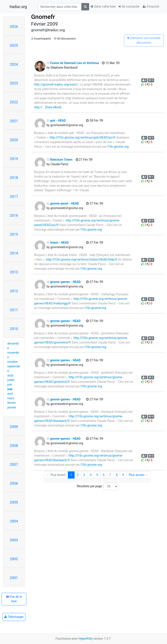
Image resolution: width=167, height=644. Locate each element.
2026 (14, 26)
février (12, 403)
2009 (14, 427)
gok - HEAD (56, 121)
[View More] (53, 107)
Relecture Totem (60, 160)
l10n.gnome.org (118, 147)
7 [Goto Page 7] (110, 475)
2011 (14, 310)
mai (10, 389)
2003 (14, 540)
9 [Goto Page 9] (123, 475)
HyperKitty (86, 639)
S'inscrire (151, 7)
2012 (14, 291)
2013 (14, 272)
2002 (14, 559)
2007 (14, 464)
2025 (14, 45)
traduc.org (18, 7)
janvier (12, 407)
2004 (14, 521)
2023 (14, 83)
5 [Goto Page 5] (97, 475)
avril (10, 394)
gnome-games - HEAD (64, 282)
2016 (14, 215)
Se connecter (129, 7)
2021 (14, 121)
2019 (14, 159)
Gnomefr (43, 17)
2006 (14, 483)
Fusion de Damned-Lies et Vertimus (73, 63)
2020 (14, 140)
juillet (11, 380)
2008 (14, 446)
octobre (13, 362)
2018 (14, 178)
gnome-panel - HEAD (63, 203)
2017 (14, 197)
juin (10, 385)
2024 (14, 64)
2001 (14, 578)
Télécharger (14, 617)
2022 (14, 102)
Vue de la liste (14, 599)
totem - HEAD (58, 243)
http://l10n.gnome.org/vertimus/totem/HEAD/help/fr (82, 259)
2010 (14, 329)
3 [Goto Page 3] (84, 475)
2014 (14, 253)
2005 (14, 502)
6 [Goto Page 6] (104, 475)
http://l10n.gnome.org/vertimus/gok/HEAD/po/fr (83, 137)
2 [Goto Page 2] (78, 475)
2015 (14, 234)
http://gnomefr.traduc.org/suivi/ (56, 84)
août (10, 375)
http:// (38, 107)
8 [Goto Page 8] (117, 475)
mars (11, 398)
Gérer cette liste (103, 7)
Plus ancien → (138, 475)
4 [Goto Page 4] (91, 475)
